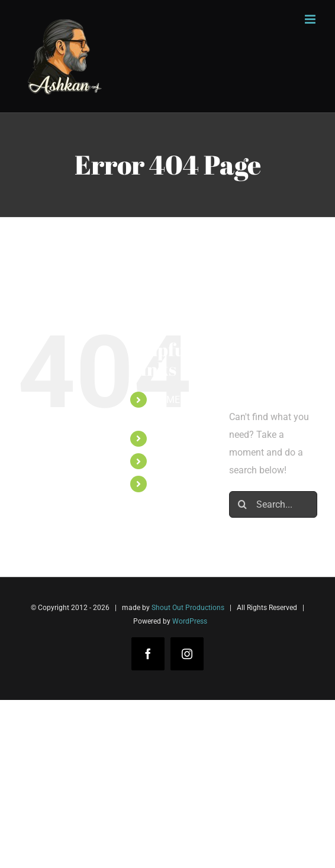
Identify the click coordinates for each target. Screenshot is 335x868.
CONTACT (174, 484)
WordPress (190, 621)
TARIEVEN (175, 439)
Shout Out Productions (188, 608)
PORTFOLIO (178, 461)
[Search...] (273, 504)
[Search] (242, 504)
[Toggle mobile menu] (311, 19)
